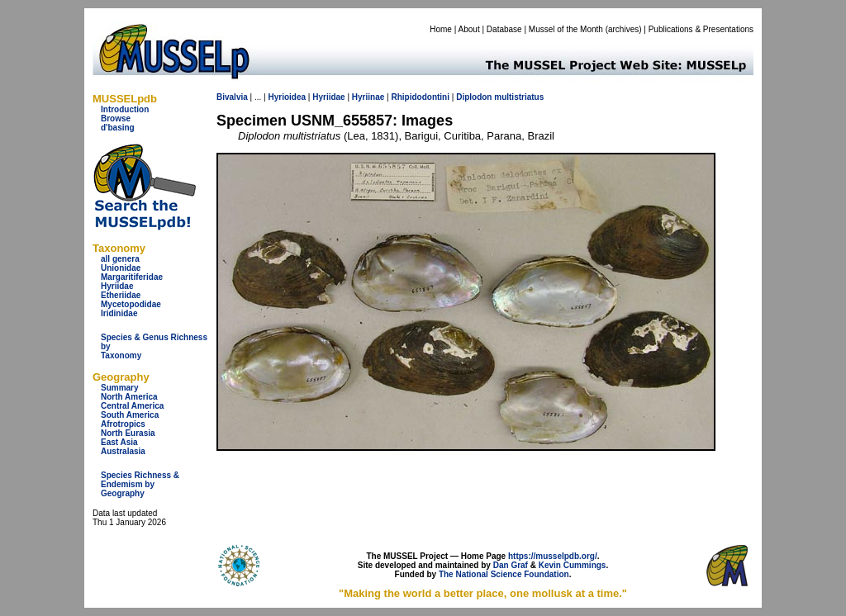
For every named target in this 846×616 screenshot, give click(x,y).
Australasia (123, 451)
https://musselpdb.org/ (553, 556)
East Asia (119, 442)
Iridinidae (119, 313)
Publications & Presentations (701, 29)
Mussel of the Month (566, 29)
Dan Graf (511, 565)
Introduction (125, 109)
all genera (120, 259)
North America (129, 397)
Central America (132, 406)
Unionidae (121, 268)
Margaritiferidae (132, 277)
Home (441, 29)
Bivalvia (232, 97)
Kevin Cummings (573, 565)
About (469, 29)
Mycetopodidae (131, 304)
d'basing (118, 128)
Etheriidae (121, 295)
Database (504, 29)
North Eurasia (128, 433)
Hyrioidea (287, 97)
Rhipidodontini (420, 97)
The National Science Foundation (504, 574)
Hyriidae (117, 286)
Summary (120, 388)
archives (623, 29)
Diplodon (474, 97)
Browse (116, 118)
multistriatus (519, 97)
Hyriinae (368, 97)
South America (130, 415)
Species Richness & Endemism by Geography (140, 484)
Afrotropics (123, 424)
